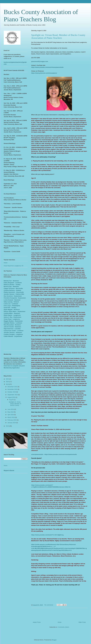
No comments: (49, 605)
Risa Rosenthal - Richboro (12, 325)
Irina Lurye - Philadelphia (12, 306)
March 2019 (11, 417)
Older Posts (82, 622)
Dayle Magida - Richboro (12, 310)
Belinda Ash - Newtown (11, 281)
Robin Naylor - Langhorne (12, 315)
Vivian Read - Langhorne (12, 319)
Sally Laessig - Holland (11, 302)
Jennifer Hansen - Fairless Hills (14, 294)
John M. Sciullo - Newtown (12, 327)
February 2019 (12, 420)
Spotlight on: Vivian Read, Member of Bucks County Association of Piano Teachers (58, 36)
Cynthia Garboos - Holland (12, 290)
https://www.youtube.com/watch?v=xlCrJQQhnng (47, 535)
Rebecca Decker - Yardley (12, 285)
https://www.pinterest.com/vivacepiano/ (44, 73)
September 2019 (13, 395)
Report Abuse (9, 470)
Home (60, 622)
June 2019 (11, 409)
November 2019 (13, 389)
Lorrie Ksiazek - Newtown (12, 300)
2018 (8, 426)
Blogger (54, 640)
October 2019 (12, 392)
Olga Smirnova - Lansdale (12, 329)
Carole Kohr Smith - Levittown (14, 331)
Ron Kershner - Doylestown (13, 296)
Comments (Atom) (63, 627)
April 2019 (11, 415)
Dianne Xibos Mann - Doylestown (14, 311)
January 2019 (12, 423)
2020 (8, 382)
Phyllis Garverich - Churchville (14, 292)
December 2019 (13, 387)
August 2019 (12, 397)
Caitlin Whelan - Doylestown (13, 336)
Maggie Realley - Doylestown (13, 321)
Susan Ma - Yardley (10, 308)
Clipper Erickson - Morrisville (13, 288)
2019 (8, 384)
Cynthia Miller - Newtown (12, 313)
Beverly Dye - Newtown (11, 286)
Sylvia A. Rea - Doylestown (12, 317)
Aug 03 (11, 400)
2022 (8, 379)
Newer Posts (37, 622)
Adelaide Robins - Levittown (13, 323)
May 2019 (11, 412)
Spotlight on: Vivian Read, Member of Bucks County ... (15, 404)
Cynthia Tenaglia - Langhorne (13, 334)
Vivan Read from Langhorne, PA (14, 266)
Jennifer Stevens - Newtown (13, 333)
